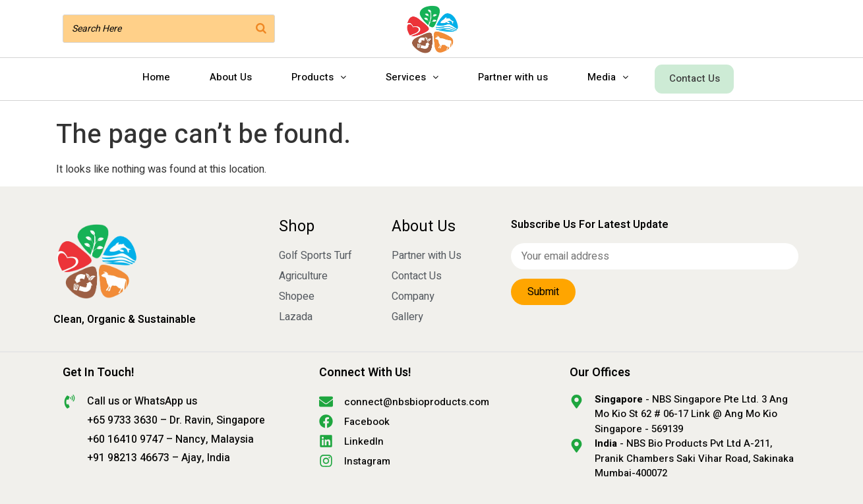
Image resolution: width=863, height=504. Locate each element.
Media (606, 77)
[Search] (261, 29)
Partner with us (511, 77)
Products (317, 77)
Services (410, 77)
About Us (229, 77)
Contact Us (695, 77)
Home (154, 77)
